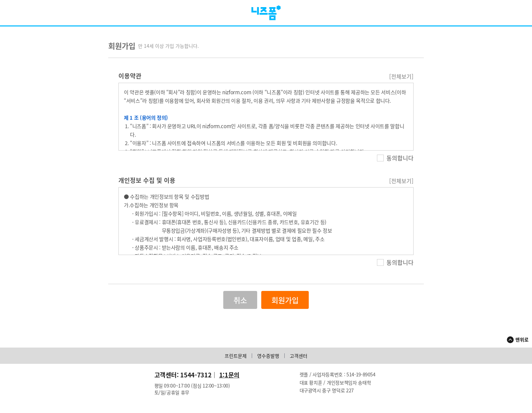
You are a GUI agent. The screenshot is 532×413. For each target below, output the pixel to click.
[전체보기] (401, 77)
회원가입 (285, 300)
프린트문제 (236, 356)
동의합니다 (395, 158)
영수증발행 (268, 356)
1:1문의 (229, 375)
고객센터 (299, 356)
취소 (240, 300)
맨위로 (522, 340)
